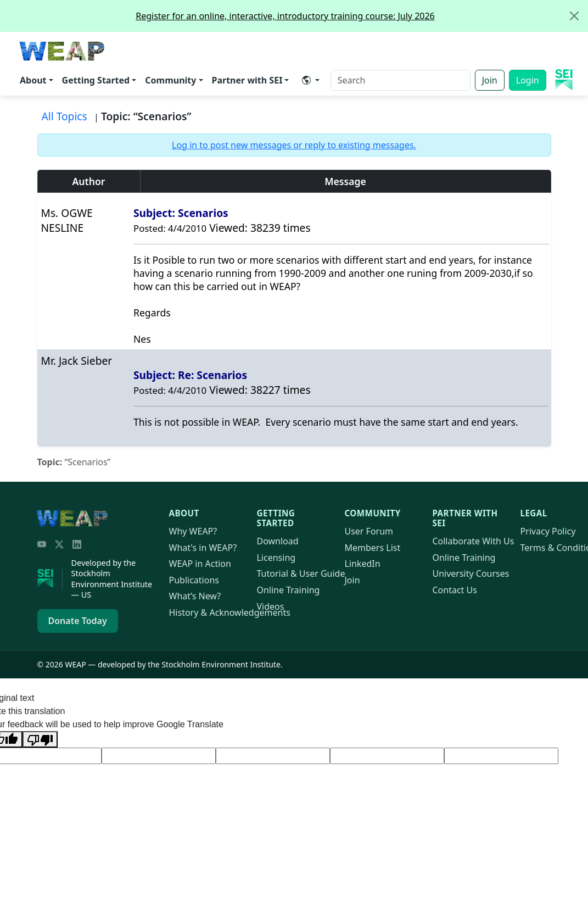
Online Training (288, 590)
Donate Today (78, 621)
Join (490, 80)
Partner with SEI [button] (247, 80)
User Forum (369, 531)
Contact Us (454, 590)
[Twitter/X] (59, 544)
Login (528, 80)
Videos (270, 606)
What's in (203, 548)
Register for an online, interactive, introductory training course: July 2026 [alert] (362, 16)
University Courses (471, 573)
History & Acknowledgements (230, 612)
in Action (200, 564)
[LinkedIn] (77, 544)
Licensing (276, 558)
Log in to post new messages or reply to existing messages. (294, 145)
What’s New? (195, 596)
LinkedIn (362, 564)
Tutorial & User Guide (301, 573)
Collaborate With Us (473, 541)
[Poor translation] (40, 739)
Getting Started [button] (96, 80)
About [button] (33, 80)
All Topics (65, 116)
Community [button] (170, 80)
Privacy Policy (548, 531)
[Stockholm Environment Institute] (50, 579)
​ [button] (306, 80)
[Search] (401, 80)
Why (193, 531)
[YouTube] (42, 544)
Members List (372, 548)
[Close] (574, 16)
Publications (194, 580)
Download (277, 541)
